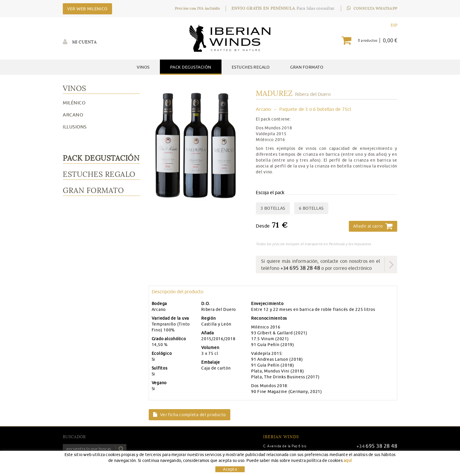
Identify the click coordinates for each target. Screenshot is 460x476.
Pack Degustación (101, 158)
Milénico (74, 103)
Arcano (73, 115)
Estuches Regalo (99, 174)
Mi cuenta (80, 42)
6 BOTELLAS (311, 208)
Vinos (75, 88)
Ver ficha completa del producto (190, 415)
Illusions (75, 127)
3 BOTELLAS (273, 208)
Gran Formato (93, 190)
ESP (394, 25)
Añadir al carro (373, 226)
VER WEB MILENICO (87, 9)
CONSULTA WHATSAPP (372, 8)
